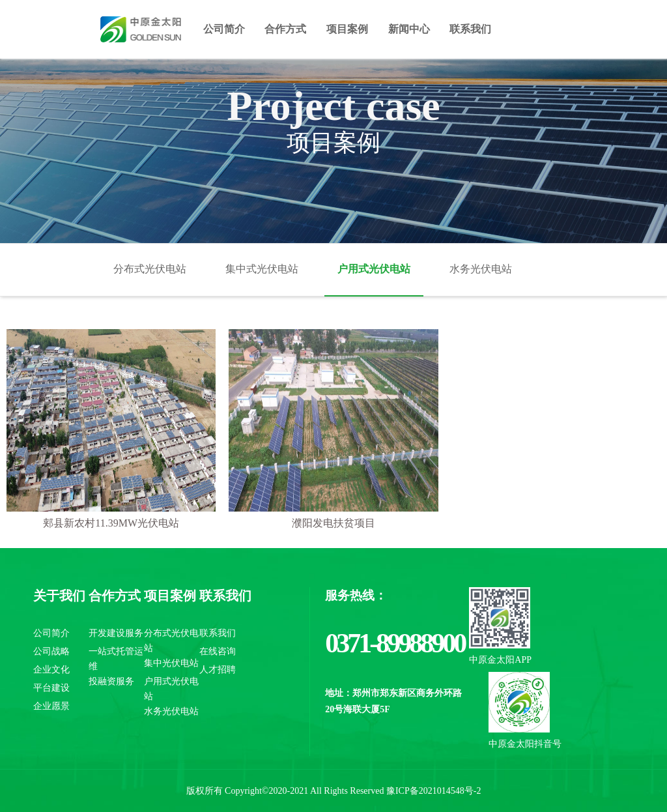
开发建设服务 (116, 633)
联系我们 (470, 29)
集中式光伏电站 (262, 269)
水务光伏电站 (481, 269)
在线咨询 (218, 651)
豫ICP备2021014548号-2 (433, 791)
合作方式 (285, 29)
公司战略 (51, 651)
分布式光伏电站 (150, 269)
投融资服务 (111, 681)
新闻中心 (409, 29)
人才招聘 (218, 670)
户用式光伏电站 (374, 269)
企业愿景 (51, 706)
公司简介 (224, 29)
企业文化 (51, 670)
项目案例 (347, 29)
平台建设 (51, 688)
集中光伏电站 (171, 663)
